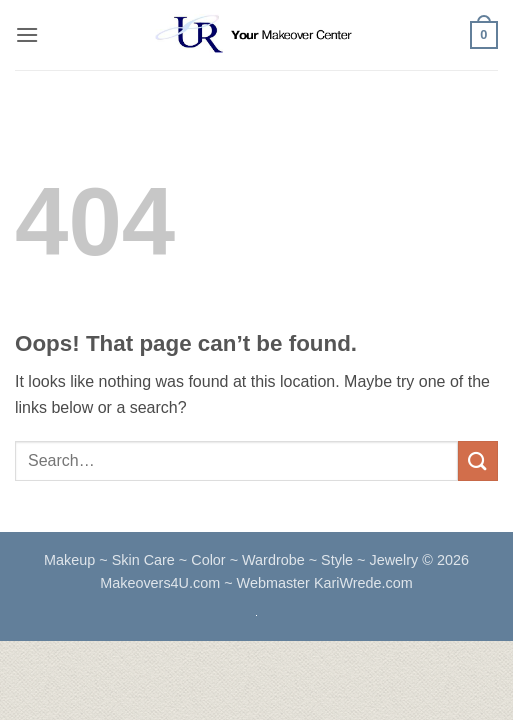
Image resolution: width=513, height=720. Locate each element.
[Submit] (478, 460)
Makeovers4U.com (162, 583)
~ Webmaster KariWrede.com (318, 583)
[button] (27, 34)
